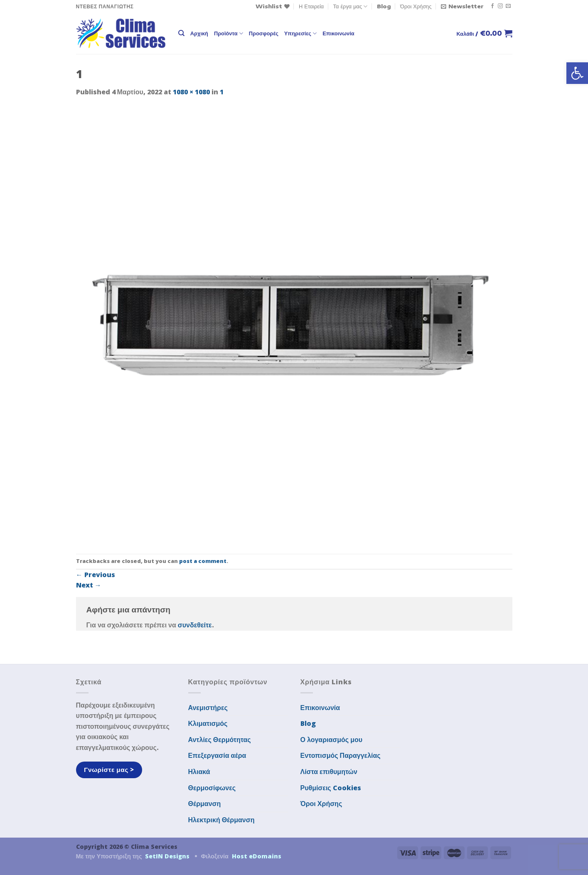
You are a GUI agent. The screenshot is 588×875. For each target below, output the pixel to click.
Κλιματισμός (208, 723)
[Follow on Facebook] (492, 6)
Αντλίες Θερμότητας (220, 740)
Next (89, 585)
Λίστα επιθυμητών (329, 772)
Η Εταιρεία (311, 6)
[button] (577, 73)
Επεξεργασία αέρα (217, 755)
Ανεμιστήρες (208, 708)
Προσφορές (264, 33)
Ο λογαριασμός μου (332, 740)
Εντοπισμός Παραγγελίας (341, 755)
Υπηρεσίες (300, 33)
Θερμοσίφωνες (212, 788)
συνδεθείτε (195, 625)
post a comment (203, 561)
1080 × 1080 (191, 92)
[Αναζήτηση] (181, 33)
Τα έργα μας (351, 6)
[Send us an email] (508, 6)
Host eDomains (257, 856)
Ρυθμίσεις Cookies (331, 788)
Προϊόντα (229, 33)
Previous (96, 575)
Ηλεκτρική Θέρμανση (221, 820)
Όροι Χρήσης (416, 6)
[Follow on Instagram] (500, 6)
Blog (384, 6)
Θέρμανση (205, 804)
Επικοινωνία (338, 33)
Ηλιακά (199, 772)
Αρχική (199, 33)
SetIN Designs (167, 856)
